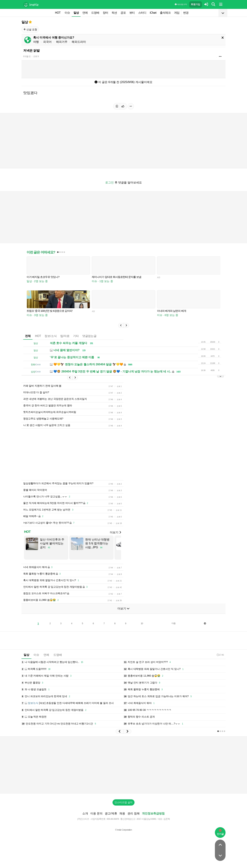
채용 (122, 813)
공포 (123, 13)
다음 (174, 623)
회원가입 (196, 4)
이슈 (67, 13)
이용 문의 (96, 813)
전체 (28, 336)
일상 (76, 13)
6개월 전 (27, 56)
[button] (121, 325)
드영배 (95, 13)
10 (142, 623)
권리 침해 (133, 813)
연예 (85, 13)
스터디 (142, 13)
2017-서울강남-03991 (146, 819)
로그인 (109, 182)
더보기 (115, 532)
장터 (105, 13)
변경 (186, 13)
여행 (36, 42)
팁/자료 (65, 336)
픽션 (114, 13)
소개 (85, 813)
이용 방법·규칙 (181, 4)
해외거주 (62, 42)
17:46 (220, 655)
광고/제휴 (111, 813)
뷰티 (132, 13)
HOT (58, 13)
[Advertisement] (123, 765)
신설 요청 (30, 29)
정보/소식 (51, 336)
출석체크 (165, 13)
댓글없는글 (89, 336)
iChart (153, 13)
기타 (76, 336)
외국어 (47, 42)
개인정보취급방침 (153, 813)
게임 (177, 13)
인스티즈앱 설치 (123, 802)
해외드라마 (79, 42)
